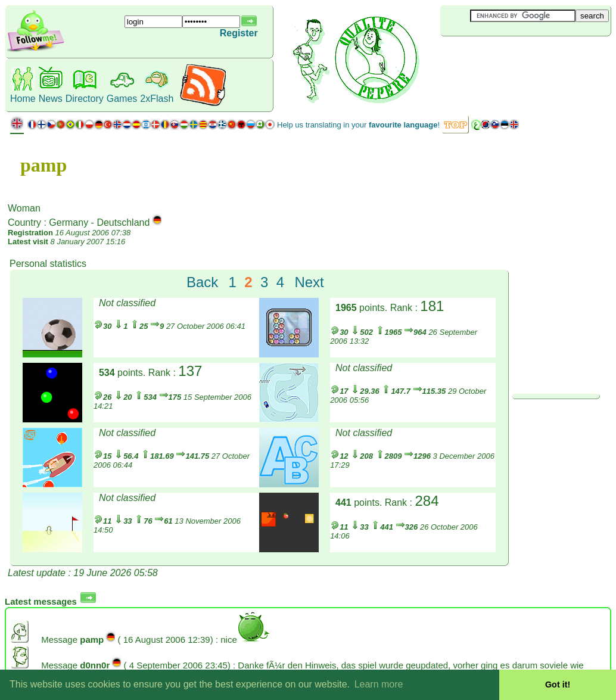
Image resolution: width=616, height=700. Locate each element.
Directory (85, 99)
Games (122, 99)
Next (309, 282)
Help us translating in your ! (358, 125)
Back (202, 282)
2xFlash (157, 99)
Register (239, 33)
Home (23, 99)
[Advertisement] (511, 56)
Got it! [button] (558, 685)
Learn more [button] (379, 684)
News (51, 99)
